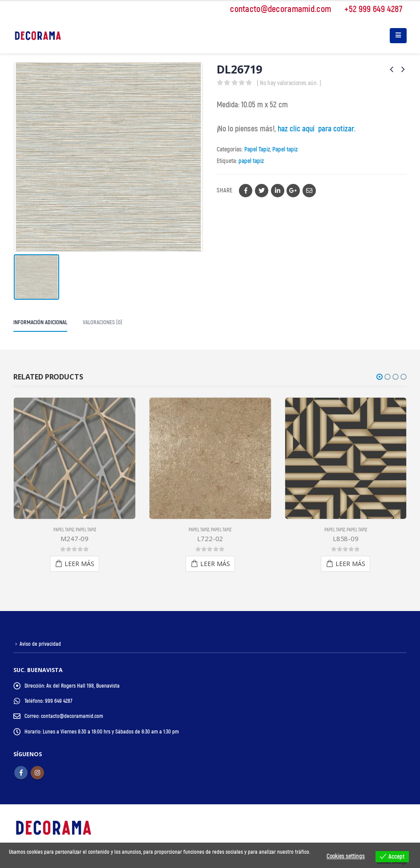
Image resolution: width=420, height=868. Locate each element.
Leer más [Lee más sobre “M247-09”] (79, 564)
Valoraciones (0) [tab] (103, 322)
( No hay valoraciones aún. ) (289, 83)
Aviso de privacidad (40, 644)
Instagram (37, 772)
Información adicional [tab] (40, 322)
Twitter (262, 191)
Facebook (246, 191)
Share (224, 190)
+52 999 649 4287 (369, 9)
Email (309, 191)
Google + (293, 191)
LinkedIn (278, 191)
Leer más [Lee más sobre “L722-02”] (215, 564)
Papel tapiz (285, 149)
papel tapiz (251, 161)
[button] (380, 377)
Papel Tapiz (257, 149)
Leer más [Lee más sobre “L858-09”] (350, 564)
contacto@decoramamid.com (276, 9)
